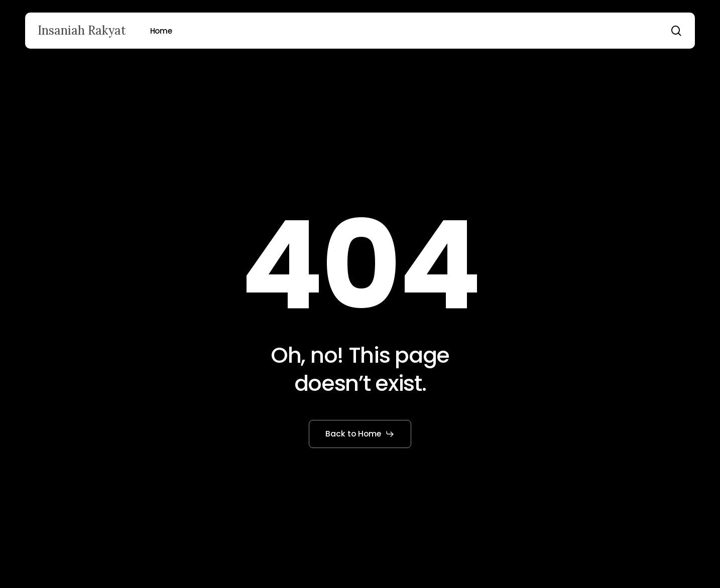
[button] (360, 434)
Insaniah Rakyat (82, 31)
